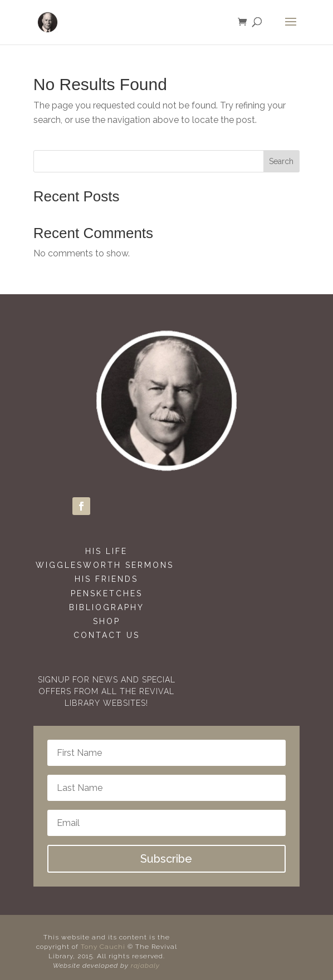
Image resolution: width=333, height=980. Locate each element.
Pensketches (107, 593)
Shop (107, 621)
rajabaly (145, 966)
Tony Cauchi (104, 947)
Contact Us (107, 635)
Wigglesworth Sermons (107, 565)
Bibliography (107, 607)
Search (281, 161)
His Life (106, 551)
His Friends (106, 579)
